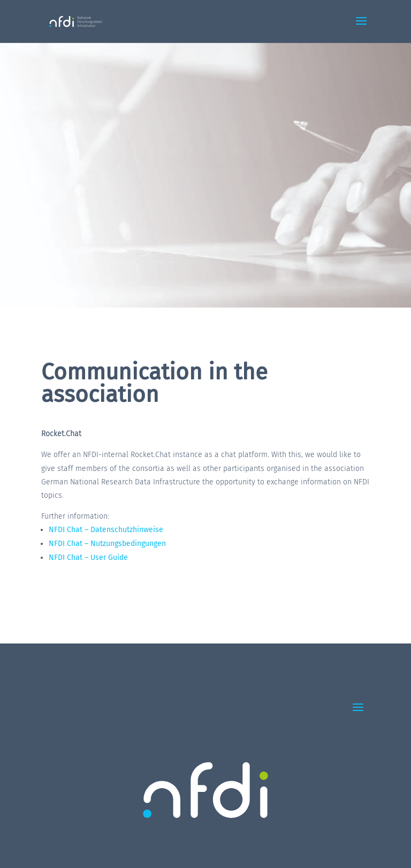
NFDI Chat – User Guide (88, 558)
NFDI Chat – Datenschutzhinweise (106, 530)
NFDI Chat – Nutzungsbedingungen (107, 544)
